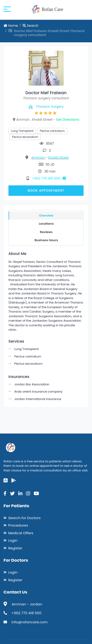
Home (11, 26)
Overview (46, 215)
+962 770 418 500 (50, 178)
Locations (46, 224)
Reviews (46, 232)
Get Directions (68, 120)
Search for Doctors (24, 518)
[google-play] (14, 480)
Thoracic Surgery (50, 107)
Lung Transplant (22, 131)
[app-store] (6, 480)
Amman (38, 157)
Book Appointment (46, 190)
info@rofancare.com (29, 622)
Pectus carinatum (52, 131)
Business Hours (46, 240)
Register (15, 548)
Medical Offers (21, 533)
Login (13, 540)
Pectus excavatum (25, 137)
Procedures (18, 525)
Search (31, 26)
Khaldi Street (58, 157)
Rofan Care (47, 10)
